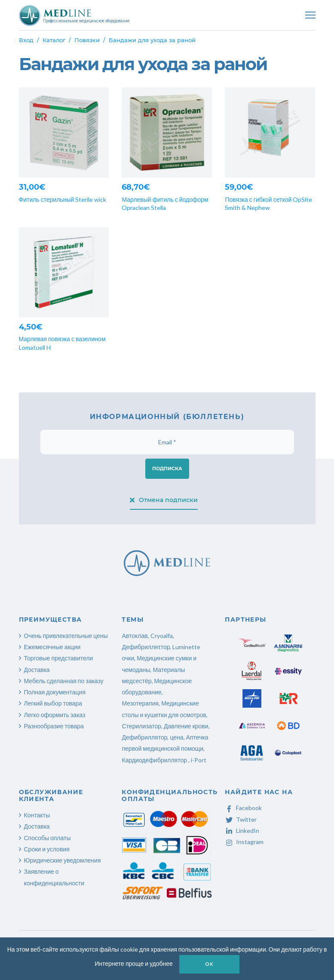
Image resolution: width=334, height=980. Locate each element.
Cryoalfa (162, 636)
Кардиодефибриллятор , (156, 760)
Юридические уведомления (63, 860)
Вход (26, 40)
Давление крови (186, 726)
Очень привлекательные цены (66, 636)
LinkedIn (242, 831)
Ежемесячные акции (52, 647)
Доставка (37, 670)
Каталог (54, 40)
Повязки (87, 40)
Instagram (244, 842)
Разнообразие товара (54, 726)
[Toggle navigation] (310, 15)
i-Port (199, 760)
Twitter (241, 819)
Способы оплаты (47, 838)
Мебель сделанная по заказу (64, 681)
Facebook (243, 808)
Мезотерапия (140, 703)
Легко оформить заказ (55, 715)
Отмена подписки (164, 500)
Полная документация (55, 692)
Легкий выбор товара (53, 703)
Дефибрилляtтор (146, 647)
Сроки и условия (47, 849)
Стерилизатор (141, 726)
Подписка (167, 468)
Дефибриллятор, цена (152, 737)
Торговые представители (59, 658)
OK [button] (209, 964)
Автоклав (135, 636)
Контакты (37, 815)
